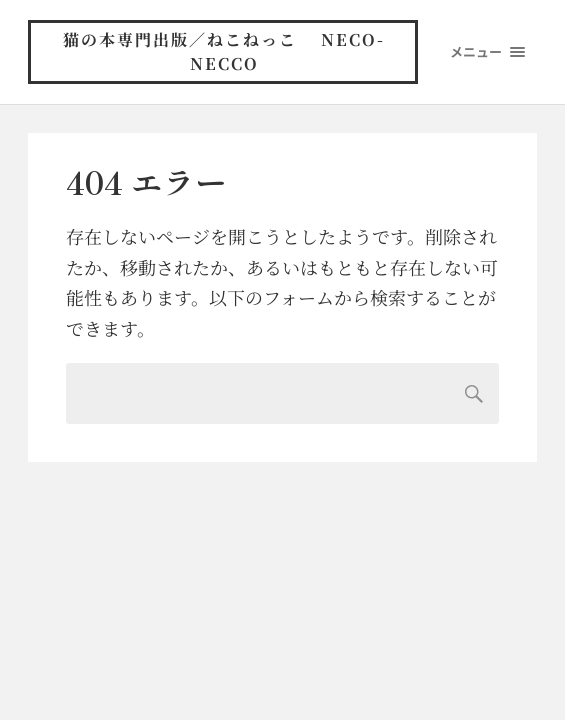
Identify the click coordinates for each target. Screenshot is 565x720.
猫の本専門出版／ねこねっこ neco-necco (224, 51)
